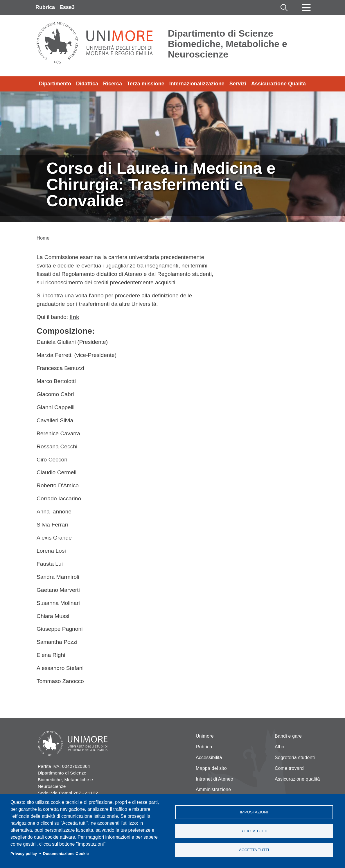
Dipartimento (55, 84)
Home (43, 238)
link (74, 317)
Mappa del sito (211, 768)
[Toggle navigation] (306, 8)
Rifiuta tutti (254, 831)
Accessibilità (209, 758)
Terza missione (146, 84)
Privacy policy (24, 854)
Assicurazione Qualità (278, 84)
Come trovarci (290, 768)
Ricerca (113, 84)
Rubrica (45, 7)
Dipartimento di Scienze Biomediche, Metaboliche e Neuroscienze (228, 44)
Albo (280, 747)
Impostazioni (254, 812)
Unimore (205, 736)
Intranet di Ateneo (214, 779)
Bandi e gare (288, 736)
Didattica (87, 84)
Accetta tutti (254, 850)
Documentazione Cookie (66, 854)
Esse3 (67, 7)
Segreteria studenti (295, 758)
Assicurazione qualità (297, 779)
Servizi (238, 84)
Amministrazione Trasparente (213, 793)
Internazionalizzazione (197, 84)
